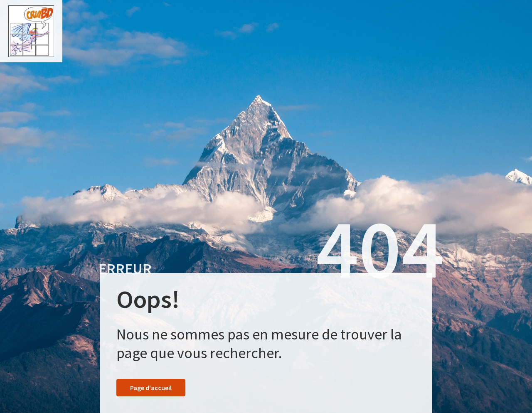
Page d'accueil (151, 388)
